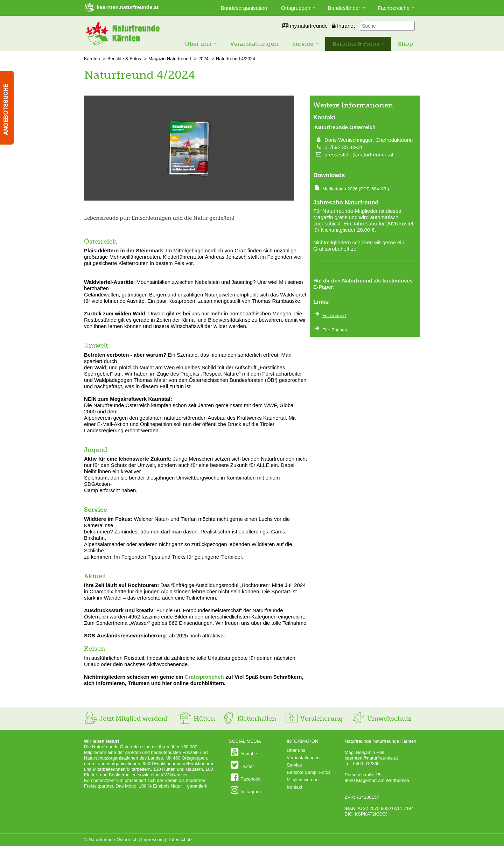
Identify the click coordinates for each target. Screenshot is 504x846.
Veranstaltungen (254, 44)
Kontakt (294, 787)
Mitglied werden (303, 780)
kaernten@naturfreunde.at (371, 758)
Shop (405, 44)
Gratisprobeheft (205, 677)
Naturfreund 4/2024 (236, 59)
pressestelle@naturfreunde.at (359, 155)
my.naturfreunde (305, 26)
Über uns (198, 44)
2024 (204, 59)
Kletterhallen (249, 719)
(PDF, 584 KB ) (356, 189)
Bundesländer (344, 8)
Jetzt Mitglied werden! (125, 719)
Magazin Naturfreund (170, 59)
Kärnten (92, 59)
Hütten (196, 719)
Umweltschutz (381, 719)
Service (303, 44)
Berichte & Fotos (356, 44)
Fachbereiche (394, 8)
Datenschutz (180, 840)
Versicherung (314, 719)
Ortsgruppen (296, 8)
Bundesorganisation (244, 8)
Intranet (344, 26)
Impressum (152, 840)
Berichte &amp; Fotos (309, 772)
